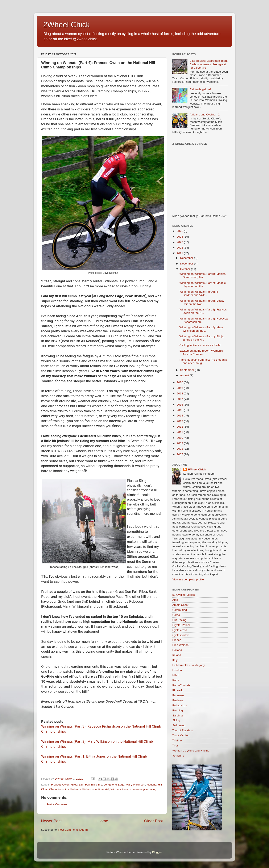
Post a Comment (57, 804)
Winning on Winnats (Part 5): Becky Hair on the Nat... (202, 302)
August (185, 375)
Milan (176, 675)
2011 (180, 432)
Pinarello (178, 690)
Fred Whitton (180, 645)
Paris (176, 680)
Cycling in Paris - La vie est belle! (200, 345)
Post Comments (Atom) (73, 830)
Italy (175, 660)
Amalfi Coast (180, 605)
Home (103, 821)
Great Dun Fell (80, 785)
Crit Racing (179, 620)
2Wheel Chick (66, 25)
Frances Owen (60, 785)
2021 (180, 253)
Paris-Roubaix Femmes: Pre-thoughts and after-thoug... (203, 361)
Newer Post (51, 821)
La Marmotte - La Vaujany (189, 665)
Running (178, 710)
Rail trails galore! (200, 89)
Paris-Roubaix (181, 685)
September (187, 370)
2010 (180, 438)
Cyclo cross (180, 630)
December (187, 258)
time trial (104, 789)
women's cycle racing (143, 789)
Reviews (178, 700)
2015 (180, 410)
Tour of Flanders (183, 730)
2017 (180, 399)
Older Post (154, 821)
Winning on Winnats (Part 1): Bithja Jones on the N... (202, 338)
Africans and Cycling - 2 (205, 115)
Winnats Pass (119, 789)
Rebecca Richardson (84, 789)
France (177, 640)
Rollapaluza (180, 705)
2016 (180, 405)
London (177, 670)
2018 (180, 393)
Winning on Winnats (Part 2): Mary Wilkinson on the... (201, 329)
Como (176, 615)
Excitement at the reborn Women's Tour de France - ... (201, 352)
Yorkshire (178, 756)
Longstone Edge (114, 785)
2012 (180, 427)
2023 (180, 242)
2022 (180, 248)
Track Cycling (181, 735)
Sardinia (178, 715)
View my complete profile (188, 579)
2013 (180, 421)
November (187, 264)
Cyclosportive (181, 635)
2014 (180, 416)
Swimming (179, 725)
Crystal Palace (181, 625)
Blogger (157, 852)
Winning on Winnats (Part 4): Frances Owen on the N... (203, 311)
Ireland (177, 655)
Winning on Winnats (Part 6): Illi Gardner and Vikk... (199, 293)
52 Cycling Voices (184, 595)
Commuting (180, 610)
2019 (180, 388)
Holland (177, 650)
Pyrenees (178, 695)
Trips (175, 746)
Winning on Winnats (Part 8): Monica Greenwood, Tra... (203, 276)
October (186, 269)
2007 (180, 454)
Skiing (176, 720)
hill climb (97, 785)
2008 (180, 449)
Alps (175, 600)
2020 (180, 382)
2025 (180, 231)
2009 (180, 443)
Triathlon (178, 740)
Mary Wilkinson (136, 785)
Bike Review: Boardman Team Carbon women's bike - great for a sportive (209, 64)
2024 (180, 237)
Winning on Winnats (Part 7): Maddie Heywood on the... (203, 285)
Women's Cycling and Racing (191, 751)
